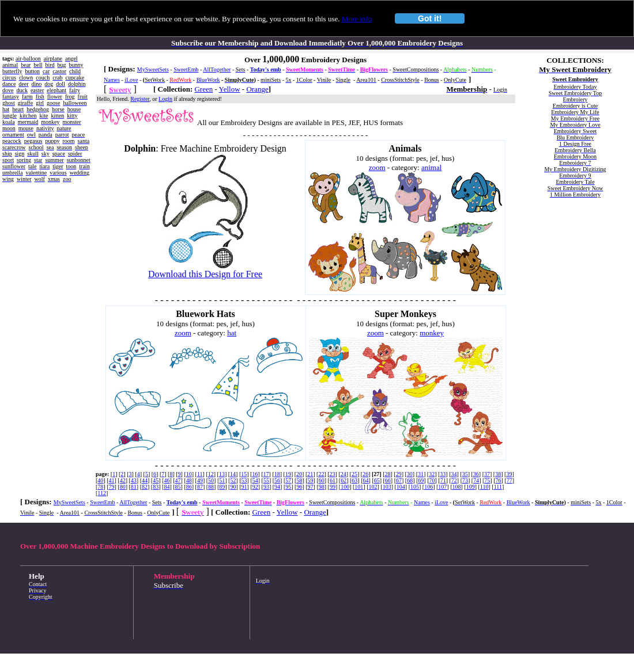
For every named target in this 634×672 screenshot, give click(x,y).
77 (510, 480)
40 (100, 480)
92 (255, 487)
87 (200, 487)
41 (112, 480)
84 (167, 487)
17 (266, 474)
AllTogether (217, 69)
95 (288, 487)
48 (189, 480)
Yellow (230, 89)
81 (134, 487)
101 (359, 487)
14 (233, 474)
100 (345, 487)
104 (401, 487)
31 (421, 474)
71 (443, 480)
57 (288, 480)
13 (222, 474)
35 (465, 474)
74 (476, 480)
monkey (432, 333)
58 (299, 480)
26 (365, 474)
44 (145, 480)
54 (255, 480)
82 (145, 487)
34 (454, 474)
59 (311, 480)
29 (399, 474)
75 (487, 480)
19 (288, 474)
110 (484, 487)
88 (211, 487)
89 (222, 487)
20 (299, 474)
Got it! (430, 18)
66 (388, 480)
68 (410, 480)
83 (156, 487)
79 (112, 487)
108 (457, 487)
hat (232, 333)
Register (140, 99)
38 (498, 474)
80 (123, 487)
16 (255, 474)
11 (200, 474)
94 (277, 487)
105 (415, 487)
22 (321, 474)
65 (377, 480)
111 (498, 487)
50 (211, 480)
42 (123, 480)
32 (432, 474)
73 (465, 480)
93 (266, 487)
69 (421, 480)
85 (178, 487)
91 (244, 487)
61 (333, 480)
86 (189, 487)
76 (499, 480)
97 (311, 487)
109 (471, 487)
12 (211, 474)
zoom (377, 167)
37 (487, 474)
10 (189, 474)
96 (299, 487)
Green (203, 89)
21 (310, 474)
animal (431, 167)
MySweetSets (153, 69)
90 (233, 487)
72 (454, 480)
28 (387, 474)
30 (410, 474)
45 (156, 480)
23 (333, 474)
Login (165, 99)
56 (277, 480)
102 (373, 487)
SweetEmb (186, 69)
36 (476, 474)
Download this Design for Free (205, 274)
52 (233, 480)
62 (344, 480)
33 (443, 474)
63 (354, 480)
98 (322, 487)
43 (134, 480)
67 (399, 480)
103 (387, 487)
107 (442, 487)
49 (200, 480)
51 (222, 480)
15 (244, 474)
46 (167, 480)
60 (322, 480)
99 (333, 487)
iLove (131, 80)
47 (178, 480)
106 (429, 487)
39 (509, 474)
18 (277, 474)
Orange (257, 89)
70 (432, 480)
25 (354, 474)
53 (244, 480)
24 (344, 474)
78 (100, 487)
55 (266, 480)
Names (112, 80)
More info (357, 19)
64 (365, 480)
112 (102, 493)
